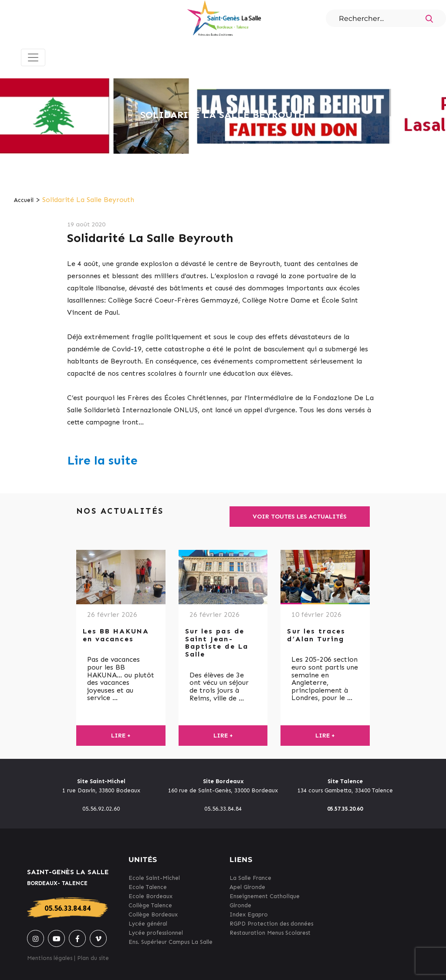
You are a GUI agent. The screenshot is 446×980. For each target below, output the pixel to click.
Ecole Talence (148, 887)
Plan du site (93, 958)
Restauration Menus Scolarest (270, 933)
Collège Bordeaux (153, 914)
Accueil (24, 200)
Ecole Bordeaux (150, 896)
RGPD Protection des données (271, 924)
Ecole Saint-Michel (154, 878)
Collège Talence (150, 905)
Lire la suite (102, 460)
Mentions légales (50, 958)
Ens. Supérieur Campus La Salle (171, 942)
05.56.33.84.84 (68, 908)
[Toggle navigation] (33, 57)
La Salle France (250, 878)
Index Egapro (249, 914)
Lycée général (148, 924)
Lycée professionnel (156, 933)
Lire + (121, 736)
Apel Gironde (247, 887)
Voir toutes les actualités (300, 517)
